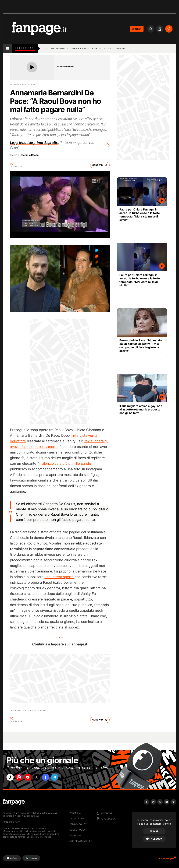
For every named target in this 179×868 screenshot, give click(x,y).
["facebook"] (50, 778)
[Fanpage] (15, 802)
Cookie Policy (77, 830)
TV (46, 48)
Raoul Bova (31, 711)
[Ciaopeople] (168, 859)
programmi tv (59, 48)
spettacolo (25, 48)
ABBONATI (137, 29)
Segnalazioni (77, 819)
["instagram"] (20, 778)
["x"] (40, 778)
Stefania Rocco (30, 155)
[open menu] (7, 48)
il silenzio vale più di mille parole (65, 463)
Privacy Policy (78, 824)
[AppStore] (12, 858)
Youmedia (75, 813)
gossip (121, 48)
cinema (97, 48)
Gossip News (16, 711)
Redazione (75, 835)
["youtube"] (30, 778)
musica (109, 48)
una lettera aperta (60, 577)
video (43, 711)
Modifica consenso (81, 841)
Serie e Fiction (80, 48)
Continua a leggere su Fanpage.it (60, 644)
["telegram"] (59, 778)
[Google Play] (31, 858)
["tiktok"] (10, 778)
